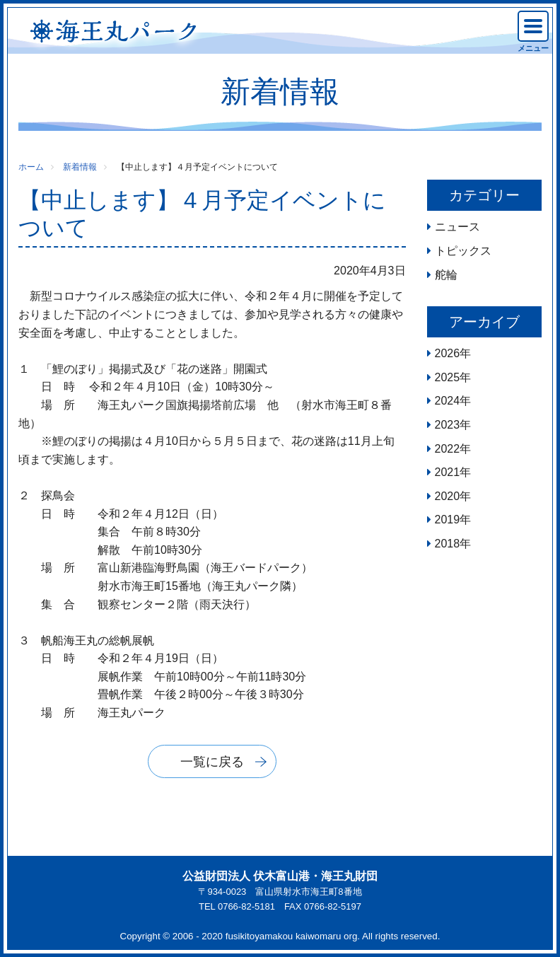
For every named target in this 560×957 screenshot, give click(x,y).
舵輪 (446, 275)
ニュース (457, 227)
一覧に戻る (212, 762)
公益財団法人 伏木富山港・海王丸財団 (280, 876)
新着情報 (80, 167)
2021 (448, 472)
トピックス (463, 251)
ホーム (31, 167)
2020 (448, 496)
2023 (448, 425)
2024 (448, 401)
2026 (448, 353)
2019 (448, 520)
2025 (448, 377)
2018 (448, 544)
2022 (448, 449)
